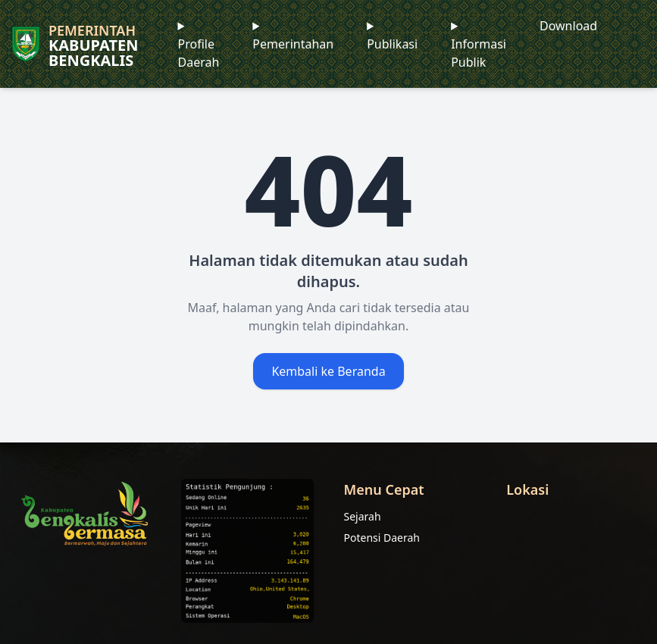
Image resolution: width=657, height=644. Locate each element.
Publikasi (392, 44)
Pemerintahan (293, 44)
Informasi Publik (479, 53)
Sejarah (363, 516)
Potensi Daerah (382, 538)
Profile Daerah (199, 53)
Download (568, 26)
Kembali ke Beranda (328, 371)
